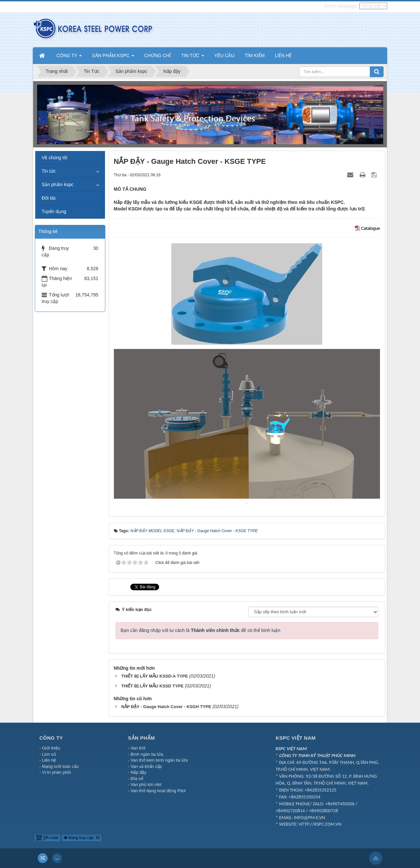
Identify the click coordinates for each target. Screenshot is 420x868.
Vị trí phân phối (56, 772)
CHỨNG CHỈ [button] (158, 55)
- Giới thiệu (50, 748)
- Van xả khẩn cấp (145, 766)
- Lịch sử (48, 754)
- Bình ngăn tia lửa (146, 754)
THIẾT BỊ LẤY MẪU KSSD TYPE (152, 686)
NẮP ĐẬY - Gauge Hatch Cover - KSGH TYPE (166, 707)
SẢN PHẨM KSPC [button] (113, 57)
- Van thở (137, 748)
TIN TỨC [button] (193, 57)
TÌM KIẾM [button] (255, 55)
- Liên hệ (48, 760)
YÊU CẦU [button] (224, 55)
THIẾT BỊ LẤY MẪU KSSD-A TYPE (154, 676)
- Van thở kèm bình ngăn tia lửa (158, 760)
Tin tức (49, 171)
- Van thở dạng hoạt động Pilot (157, 791)
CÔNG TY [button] (69, 57)
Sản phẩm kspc (58, 184)
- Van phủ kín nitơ (145, 784)
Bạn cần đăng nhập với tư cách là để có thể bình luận (201, 630)
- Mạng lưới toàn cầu (59, 766)
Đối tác (49, 198)
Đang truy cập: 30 (82, 838)
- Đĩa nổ (136, 779)
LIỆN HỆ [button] (283, 55)
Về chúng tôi (54, 158)
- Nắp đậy (137, 772)
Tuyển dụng (54, 211)
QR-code (47, 838)
